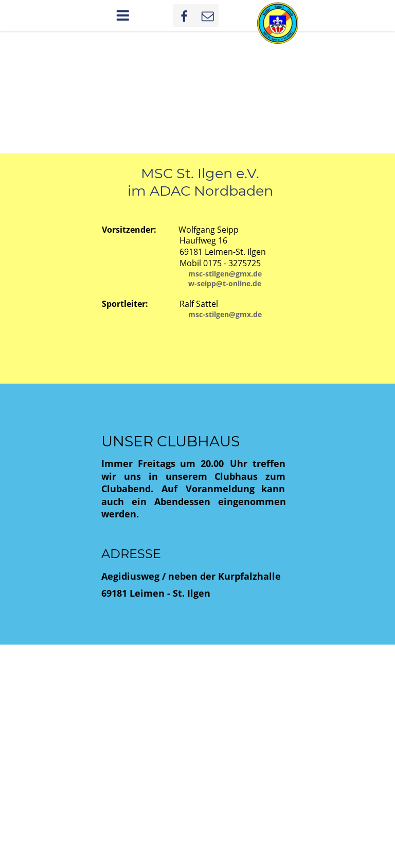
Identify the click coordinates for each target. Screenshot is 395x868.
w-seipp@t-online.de (225, 283)
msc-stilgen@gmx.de (225, 274)
